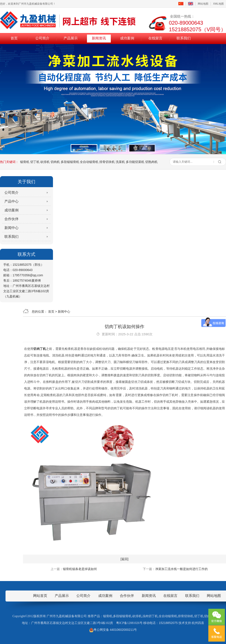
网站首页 (40, 596)
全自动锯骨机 (89, 162)
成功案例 (127, 38)
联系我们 (184, 38)
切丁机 (35, 162)
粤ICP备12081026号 (129, 623)
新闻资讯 (99, 38)
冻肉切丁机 (150, 616)
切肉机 (55, 162)
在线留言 (155, 38)
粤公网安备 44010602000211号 (113, 630)
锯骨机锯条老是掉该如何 (80, 569)
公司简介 (42, 38)
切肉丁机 (40, 349)
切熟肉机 (151, 162)
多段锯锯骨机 (70, 162)
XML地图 (218, 4)
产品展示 (71, 38)
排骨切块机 (107, 162)
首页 (14, 38)
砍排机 (45, 162)
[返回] (124, 559)
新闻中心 (11, 228)
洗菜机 (120, 162)
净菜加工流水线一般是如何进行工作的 (181, 569)
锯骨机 (25, 162)
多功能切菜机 (135, 162)
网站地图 (203, 4)
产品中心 (11, 201)
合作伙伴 (11, 219)
